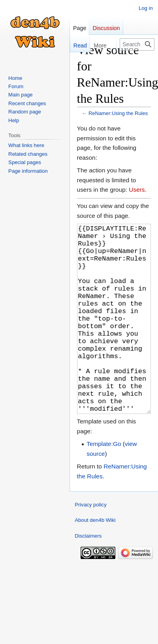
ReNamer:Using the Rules (118, 113)
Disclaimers (88, 575)
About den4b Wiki (95, 560)
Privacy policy (91, 544)
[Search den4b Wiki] (137, 44)
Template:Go (104, 483)
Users (137, 190)
